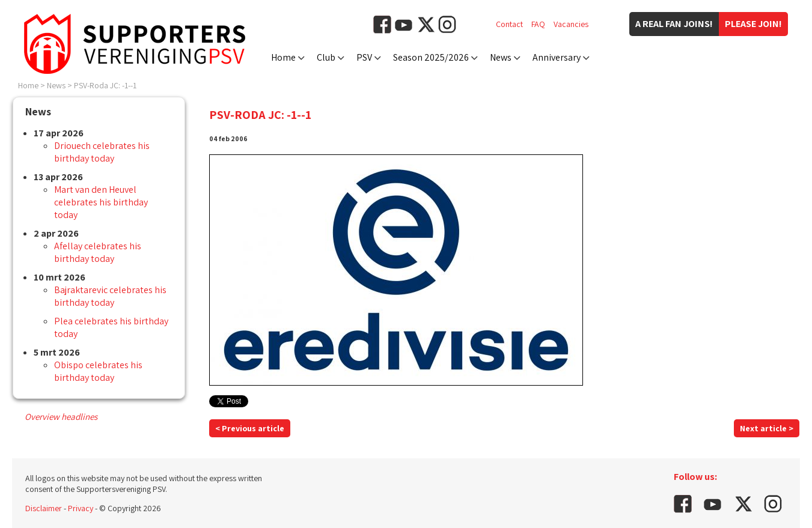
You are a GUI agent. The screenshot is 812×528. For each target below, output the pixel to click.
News (501, 57)
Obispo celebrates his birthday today (98, 371)
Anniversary (557, 57)
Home (283, 57)
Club (326, 57)
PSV (364, 57)
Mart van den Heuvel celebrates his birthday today (101, 202)
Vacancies (571, 24)
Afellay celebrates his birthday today (98, 252)
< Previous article (250, 428)
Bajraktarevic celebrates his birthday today (110, 296)
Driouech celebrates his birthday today (102, 152)
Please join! (753, 24)
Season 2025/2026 (431, 57)
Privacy (81, 508)
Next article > (767, 428)
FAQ (538, 24)
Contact (509, 24)
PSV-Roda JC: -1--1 (105, 85)
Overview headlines (61, 417)
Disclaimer (44, 508)
